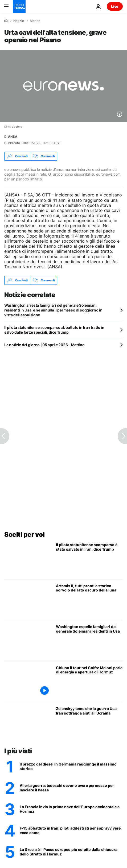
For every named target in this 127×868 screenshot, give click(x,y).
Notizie (19, 21)
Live (115, 6)
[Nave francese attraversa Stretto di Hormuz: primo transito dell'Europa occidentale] (71, 809)
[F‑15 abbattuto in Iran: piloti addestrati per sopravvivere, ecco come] (71, 831)
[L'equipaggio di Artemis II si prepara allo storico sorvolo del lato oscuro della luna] (89, 600)
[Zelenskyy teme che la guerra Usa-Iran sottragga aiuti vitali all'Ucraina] (89, 723)
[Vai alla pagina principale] (19, 6)
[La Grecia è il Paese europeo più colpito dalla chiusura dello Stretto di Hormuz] (71, 852)
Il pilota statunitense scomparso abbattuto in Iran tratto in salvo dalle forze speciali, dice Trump (54, 330)
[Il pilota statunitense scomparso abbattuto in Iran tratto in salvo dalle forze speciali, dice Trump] (89, 559)
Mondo (35, 21)
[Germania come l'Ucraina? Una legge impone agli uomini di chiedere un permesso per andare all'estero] (71, 788)
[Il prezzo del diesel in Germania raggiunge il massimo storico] (71, 767)
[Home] (6, 21)
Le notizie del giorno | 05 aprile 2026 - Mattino (44, 345)
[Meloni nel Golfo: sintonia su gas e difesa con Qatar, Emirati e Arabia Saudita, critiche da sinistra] (89, 682)
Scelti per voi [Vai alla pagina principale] (24, 534)
